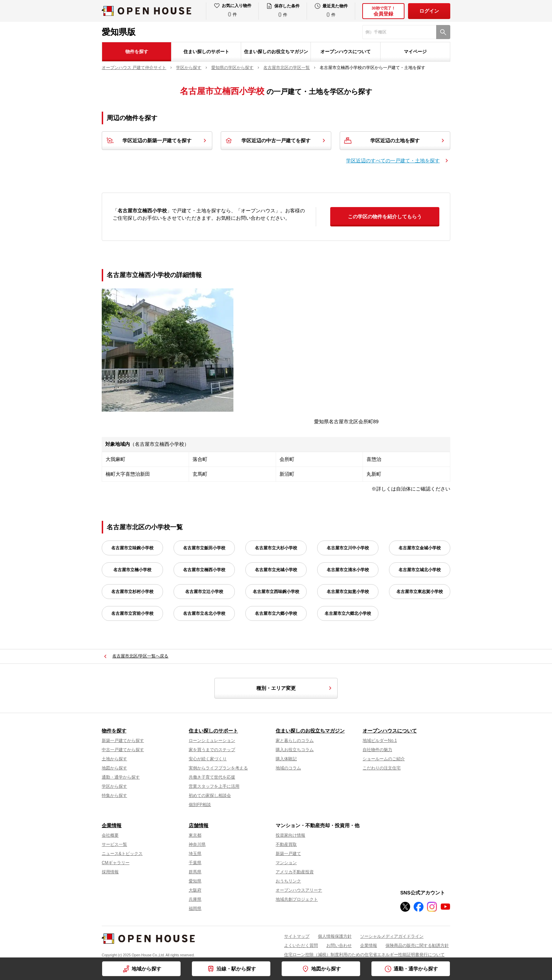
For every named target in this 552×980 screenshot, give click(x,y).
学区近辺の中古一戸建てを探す (276, 141)
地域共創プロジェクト (297, 899)
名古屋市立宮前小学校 (132, 613)
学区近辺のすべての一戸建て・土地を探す (393, 161)
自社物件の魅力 (377, 750)
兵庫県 (195, 899)
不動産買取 (286, 844)
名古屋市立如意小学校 (348, 592)
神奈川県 (197, 844)
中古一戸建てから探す (123, 750)
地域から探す (146, 969)
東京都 (195, 835)
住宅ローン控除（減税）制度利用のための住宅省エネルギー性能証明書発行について (364, 955)
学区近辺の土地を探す (395, 141)
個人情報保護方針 (335, 936)
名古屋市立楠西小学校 (204, 570)
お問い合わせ (339, 945)
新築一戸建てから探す (123, 741)
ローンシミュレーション (212, 741)
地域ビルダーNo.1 (380, 741)
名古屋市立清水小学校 (348, 570)
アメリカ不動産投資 (295, 872)
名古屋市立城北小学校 (420, 570)
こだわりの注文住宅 (382, 768)
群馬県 (195, 872)
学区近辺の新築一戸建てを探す (157, 141)
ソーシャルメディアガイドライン (392, 936)
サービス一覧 (114, 844)
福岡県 (195, 909)
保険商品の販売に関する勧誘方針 (417, 945)
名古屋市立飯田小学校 (204, 548)
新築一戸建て (288, 854)
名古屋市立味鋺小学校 (132, 548)
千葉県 (195, 863)
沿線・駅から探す (236, 969)
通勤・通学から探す (121, 777)
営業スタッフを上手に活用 (214, 786)
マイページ (415, 52)
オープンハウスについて (346, 52)
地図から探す (114, 768)
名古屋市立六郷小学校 (276, 613)
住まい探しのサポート (206, 52)
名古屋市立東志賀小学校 (420, 592)
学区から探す (114, 786)
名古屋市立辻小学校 (204, 592)
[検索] (443, 32)
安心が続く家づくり (208, 759)
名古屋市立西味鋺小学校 (276, 592)
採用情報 (110, 872)
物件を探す (137, 52)
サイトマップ (297, 936)
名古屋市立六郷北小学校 (348, 613)
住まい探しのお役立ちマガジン (276, 52)
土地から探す (114, 759)
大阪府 (195, 890)
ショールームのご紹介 (384, 759)
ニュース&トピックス (122, 854)
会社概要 (110, 835)
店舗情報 (199, 825)
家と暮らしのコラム (295, 741)
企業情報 (112, 825)
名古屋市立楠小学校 (132, 570)
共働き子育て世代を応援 (212, 777)
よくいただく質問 (301, 945)
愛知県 (195, 881)
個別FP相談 (200, 805)
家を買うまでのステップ (212, 750)
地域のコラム (288, 768)
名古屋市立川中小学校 (348, 548)
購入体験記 (286, 759)
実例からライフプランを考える (218, 768)
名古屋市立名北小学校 (204, 613)
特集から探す (114, 795)
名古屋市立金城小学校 (420, 548)
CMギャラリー (116, 863)
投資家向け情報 (290, 835)
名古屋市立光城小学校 (276, 570)
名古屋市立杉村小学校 (132, 592)
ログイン (429, 11)
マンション (286, 863)
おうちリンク (288, 881)
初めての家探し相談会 (210, 795)
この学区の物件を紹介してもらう (385, 217)
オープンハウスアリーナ (299, 890)
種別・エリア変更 (295, 688)
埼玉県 (195, 854)
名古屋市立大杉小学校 (276, 548)
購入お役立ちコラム (295, 750)
